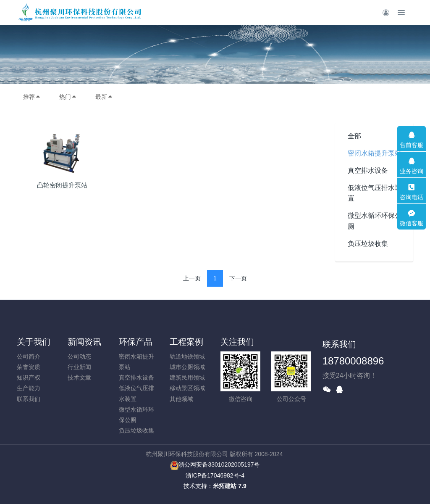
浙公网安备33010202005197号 (215, 464)
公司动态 (79, 356)
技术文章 (79, 377)
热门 (68, 97)
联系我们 (29, 399)
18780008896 (353, 361)
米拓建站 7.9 (229, 486)
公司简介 (29, 356)
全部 (354, 136)
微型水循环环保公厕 (375, 221)
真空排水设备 (368, 170)
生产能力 (29, 388)
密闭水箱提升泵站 (375, 153)
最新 (104, 97)
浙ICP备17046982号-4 (215, 475)
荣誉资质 (29, 367)
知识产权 (29, 377)
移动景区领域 (187, 388)
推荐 (32, 97)
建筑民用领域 (187, 377)
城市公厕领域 (187, 367)
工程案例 (186, 342)
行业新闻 (79, 367)
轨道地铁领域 (187, 356)
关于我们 (34, 342)
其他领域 (181, 399)
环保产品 (136, 342)
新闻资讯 (84, 342)
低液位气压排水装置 (375, 193)
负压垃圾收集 (368, 244)
